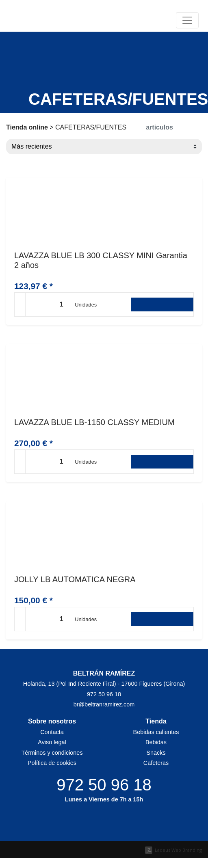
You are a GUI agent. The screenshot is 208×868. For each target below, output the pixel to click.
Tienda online (27, 127)
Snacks (156, 753)
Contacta (52, 732)
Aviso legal (52, 742)
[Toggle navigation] (187, 20)
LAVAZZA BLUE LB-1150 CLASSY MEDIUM (94, 422)
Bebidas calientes (156, 732)
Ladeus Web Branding (178, 850)
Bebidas (156, 742)
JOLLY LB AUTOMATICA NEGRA (75, 579)
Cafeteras (156, 763)
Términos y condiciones (52, 753)
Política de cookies (52, 763)
